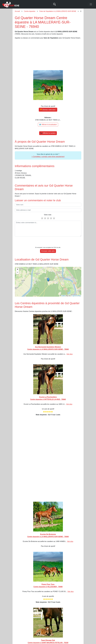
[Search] (54, 4)
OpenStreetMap (77, 290)
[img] (48, 276)
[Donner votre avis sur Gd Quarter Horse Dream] (48, 110)
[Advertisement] (48, 55)
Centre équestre (30, 11)
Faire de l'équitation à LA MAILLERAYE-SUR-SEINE (58, 11)
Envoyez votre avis (48, 245)
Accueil (17, 11)
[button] (48, 274)
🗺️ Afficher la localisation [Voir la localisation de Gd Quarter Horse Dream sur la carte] (48, 125)
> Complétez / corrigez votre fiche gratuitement (48, 157)
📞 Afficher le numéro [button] (48, 133)
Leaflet (62, 290)
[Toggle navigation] (91, 4)
